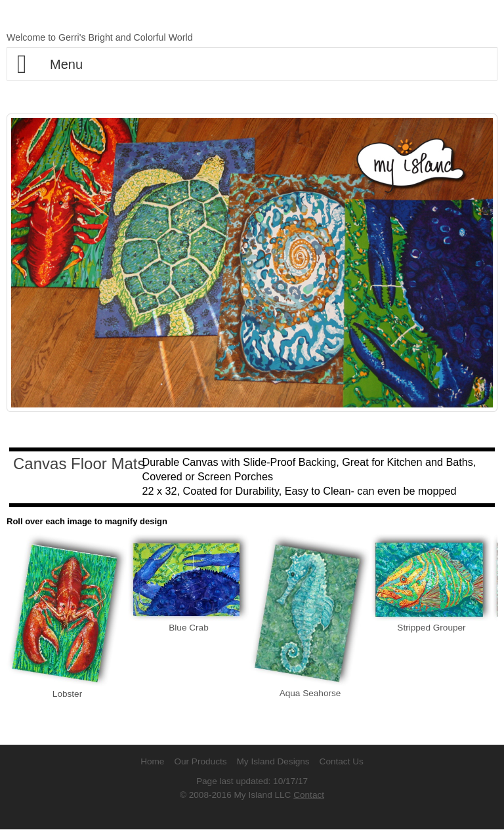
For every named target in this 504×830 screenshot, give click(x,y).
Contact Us (342, 761)
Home (152, 761)
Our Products (200, 761)
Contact (309, 795)
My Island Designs (273, 761)
